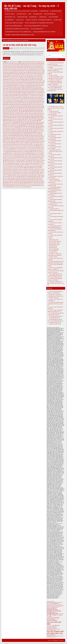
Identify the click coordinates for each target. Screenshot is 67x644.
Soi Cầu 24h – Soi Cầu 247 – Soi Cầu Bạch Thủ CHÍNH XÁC (39, 20)
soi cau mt (36, 169)
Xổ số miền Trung (24, 185)
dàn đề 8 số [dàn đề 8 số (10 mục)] (49, 608)
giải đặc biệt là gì (23, 107)
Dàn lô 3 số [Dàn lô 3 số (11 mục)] (49, 607)
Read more (7, 58)
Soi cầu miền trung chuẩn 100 (12, 168)
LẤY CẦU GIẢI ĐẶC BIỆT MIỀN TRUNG (14, 135)
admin (11, 48)
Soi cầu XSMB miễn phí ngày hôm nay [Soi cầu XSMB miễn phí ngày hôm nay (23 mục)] (55, 632)
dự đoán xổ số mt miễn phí (17, 102)
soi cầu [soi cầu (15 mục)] (49, 627)
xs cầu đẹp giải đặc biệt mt (34, 185)
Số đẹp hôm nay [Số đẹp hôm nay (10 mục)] (58, 636)
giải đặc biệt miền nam (32, 110)
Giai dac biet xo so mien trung (10, 127)
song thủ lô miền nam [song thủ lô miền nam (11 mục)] (51, 636)
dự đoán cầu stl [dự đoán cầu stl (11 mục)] (54, 608)
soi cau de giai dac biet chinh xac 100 (11, 150)
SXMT (39, 177)
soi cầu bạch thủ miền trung (37, 147)
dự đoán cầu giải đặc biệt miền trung (29, 87)
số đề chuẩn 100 (28, 144)
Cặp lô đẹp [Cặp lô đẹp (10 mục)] (59, 605)
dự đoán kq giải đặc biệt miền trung (30, 93)
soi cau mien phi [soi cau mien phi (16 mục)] (52, 620)
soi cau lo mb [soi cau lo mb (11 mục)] (57, 618)
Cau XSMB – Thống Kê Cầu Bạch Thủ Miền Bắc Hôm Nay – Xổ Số (19, 35)
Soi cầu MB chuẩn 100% (56, 11)
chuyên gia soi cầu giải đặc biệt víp (27, 85)
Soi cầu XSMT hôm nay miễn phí (20, 174)
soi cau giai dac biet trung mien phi (31, 163)
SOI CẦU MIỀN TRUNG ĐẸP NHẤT (27, 168)
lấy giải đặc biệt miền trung (29, 135)
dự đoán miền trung (9, 96)
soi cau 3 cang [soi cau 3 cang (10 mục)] (61, 614)
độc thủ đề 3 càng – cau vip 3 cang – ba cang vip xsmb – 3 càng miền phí (31, 7)
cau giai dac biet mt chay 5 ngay (32, 75)
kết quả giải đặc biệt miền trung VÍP (34, 132)
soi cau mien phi (9, 166)
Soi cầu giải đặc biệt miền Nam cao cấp (22, 156)
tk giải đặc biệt (30, 181)
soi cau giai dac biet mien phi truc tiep (18, 157)
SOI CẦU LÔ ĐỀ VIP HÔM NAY (22, 165)
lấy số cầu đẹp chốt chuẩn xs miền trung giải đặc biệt (21, 137)
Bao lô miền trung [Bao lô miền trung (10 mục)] (50, 605)
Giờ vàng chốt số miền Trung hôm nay (14, 129)
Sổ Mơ (30, 14)
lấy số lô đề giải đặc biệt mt (21, 138)
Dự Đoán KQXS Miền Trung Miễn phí (20, 94)
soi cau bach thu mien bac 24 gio (23, 147)
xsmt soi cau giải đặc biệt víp (24, 187)
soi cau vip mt (23, 172)
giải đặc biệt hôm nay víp (13, 107)
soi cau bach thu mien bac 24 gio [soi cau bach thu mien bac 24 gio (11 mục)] (53, 617)
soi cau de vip (24, 150)
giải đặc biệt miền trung (13, 112)
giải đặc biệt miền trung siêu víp (10, 119)
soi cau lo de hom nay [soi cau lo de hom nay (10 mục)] (50, 618)
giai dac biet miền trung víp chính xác (23, 121)
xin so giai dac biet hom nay (37, 184)
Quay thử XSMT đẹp (11, 143)
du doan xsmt (27, 102)
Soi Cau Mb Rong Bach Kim (37, 29)
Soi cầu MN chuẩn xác (22, 14)
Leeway (62, 640)
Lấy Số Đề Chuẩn (33, 17)
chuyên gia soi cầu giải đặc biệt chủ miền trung (29, 84)
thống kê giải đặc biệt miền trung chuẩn (32, 180)
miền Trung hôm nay (39, 140)
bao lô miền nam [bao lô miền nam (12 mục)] (55, 604)
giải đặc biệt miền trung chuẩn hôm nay (15, 115)
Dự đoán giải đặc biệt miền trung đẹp (18, 90)
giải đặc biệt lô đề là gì (30, 109)
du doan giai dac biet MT (30, 91)
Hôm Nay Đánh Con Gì (10, 17)
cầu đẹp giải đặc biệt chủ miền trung (17, 72)
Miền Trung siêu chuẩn (8, 141)
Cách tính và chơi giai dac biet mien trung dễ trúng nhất (25, 69)
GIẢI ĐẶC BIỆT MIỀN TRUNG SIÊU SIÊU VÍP (34, 118)
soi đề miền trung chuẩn (34, 174)
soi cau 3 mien (23, 146)
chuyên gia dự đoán (21, 82)
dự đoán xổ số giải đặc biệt (23, 97)
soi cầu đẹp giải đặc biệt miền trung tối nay (13, 152)
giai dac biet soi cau (14, 125)
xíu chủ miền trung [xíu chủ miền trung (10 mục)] (50, 637)
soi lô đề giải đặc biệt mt (32, 177)
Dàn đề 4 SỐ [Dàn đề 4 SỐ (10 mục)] (54, 607)
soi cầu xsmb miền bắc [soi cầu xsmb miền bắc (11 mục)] (51, 630)
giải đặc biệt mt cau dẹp (18, 124)
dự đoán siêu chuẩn (19, 96)
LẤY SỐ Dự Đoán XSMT (39, 137)
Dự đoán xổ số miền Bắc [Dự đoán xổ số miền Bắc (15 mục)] (54, 611)
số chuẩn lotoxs (19, 143)
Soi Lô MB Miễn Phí (9, 20)
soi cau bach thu (11, 147)
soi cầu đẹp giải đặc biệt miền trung (35, 150)
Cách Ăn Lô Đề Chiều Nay (50, 14)
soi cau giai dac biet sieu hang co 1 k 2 (14, 163)
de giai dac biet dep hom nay (14, 87)
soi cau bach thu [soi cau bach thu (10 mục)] (49, 616)
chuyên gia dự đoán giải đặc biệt (10, 84)
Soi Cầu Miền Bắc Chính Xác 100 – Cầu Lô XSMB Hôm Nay (18, 32)
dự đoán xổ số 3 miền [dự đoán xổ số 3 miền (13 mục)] (52, 610)
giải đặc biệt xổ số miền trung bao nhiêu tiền (27, 127)
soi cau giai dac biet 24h (16, 153)
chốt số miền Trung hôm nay (9, 82)
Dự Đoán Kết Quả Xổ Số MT (16, 93)
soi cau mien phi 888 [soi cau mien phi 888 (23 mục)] (54, 623)
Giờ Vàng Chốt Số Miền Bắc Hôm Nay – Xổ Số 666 (44, 32)
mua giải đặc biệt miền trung (20, 141)
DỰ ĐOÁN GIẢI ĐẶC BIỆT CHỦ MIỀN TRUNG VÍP (20, 88)
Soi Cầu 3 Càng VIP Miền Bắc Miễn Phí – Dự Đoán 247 (36, 26)
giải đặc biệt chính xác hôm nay (30, 104)
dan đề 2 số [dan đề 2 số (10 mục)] (49, 606)
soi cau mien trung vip (17, 169)
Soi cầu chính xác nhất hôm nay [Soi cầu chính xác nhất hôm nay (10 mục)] (52, 628)
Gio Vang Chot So (20, 20)
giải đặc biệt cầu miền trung (16, 104)
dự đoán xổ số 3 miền (37, 96)
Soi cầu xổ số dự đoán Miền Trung (34, 172)
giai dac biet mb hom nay (9, 110)
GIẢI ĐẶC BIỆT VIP (23, 125)
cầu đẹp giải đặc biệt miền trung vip (34, 72)
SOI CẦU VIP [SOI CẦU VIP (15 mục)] (56, 626)
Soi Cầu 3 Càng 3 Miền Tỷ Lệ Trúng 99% (14, 23)
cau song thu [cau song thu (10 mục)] (55, 605)
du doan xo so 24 (27, 96)
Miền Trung (20, 140)
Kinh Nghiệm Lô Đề (38, 14)
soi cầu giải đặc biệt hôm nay (31, 154)
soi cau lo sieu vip (34, 165)
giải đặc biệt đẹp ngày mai (17, 106)
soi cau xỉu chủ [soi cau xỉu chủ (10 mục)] (49, 626)
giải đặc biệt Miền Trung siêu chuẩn (16, 118)
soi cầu (12, 146)
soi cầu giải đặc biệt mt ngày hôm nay (24, 162)
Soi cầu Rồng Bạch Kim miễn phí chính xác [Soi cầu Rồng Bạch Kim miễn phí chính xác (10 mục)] (54, 629)
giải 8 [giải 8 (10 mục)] (56, 612)
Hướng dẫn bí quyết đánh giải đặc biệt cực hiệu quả (23, 131)
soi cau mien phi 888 (18, 166)
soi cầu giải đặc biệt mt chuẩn (32, 160)
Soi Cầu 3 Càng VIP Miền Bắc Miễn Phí (14, 26)
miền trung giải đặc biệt (28, 140)
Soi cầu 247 (16, 146)
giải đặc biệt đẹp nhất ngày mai (31, 106)
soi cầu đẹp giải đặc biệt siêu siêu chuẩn (32, 152)
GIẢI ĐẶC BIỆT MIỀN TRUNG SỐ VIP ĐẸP (27, 119)
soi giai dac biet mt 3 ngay (35, 175)
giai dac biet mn (38, 122)
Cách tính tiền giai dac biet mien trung (35, 68)
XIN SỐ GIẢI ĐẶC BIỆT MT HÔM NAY (11, 185)
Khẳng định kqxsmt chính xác (30, 134)
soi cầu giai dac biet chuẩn (18, 154)
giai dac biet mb (39, 109)
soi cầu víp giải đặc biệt (33, 171)
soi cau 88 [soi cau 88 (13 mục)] (60, 615)
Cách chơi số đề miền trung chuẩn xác (22, 66)
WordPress (55, 640)
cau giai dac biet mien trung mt (17, 75)
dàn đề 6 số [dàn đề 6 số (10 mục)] (58, 607)
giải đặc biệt (30, 103)
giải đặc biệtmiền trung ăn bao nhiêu (22, 128)
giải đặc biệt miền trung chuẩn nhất (33, 115)
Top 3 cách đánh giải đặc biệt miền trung (26, 182)
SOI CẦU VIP (15, 171)
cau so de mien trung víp (17, 77)
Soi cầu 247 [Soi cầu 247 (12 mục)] (54, 627)
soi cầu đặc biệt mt (22, 149)
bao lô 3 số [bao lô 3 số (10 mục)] (49, 604)
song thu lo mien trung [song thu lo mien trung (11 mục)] (51, 635)
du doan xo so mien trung (13, 100)
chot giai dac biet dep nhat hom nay (13, 81)
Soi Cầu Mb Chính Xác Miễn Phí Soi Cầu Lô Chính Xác (17, 29)
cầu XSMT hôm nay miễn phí (17, 78)
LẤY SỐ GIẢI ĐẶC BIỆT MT (9, 138)
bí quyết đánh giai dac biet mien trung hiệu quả (30, 65)
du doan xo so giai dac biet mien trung (14, 99)
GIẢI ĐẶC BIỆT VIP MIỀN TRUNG (35, 125)
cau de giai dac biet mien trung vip (32, 71)
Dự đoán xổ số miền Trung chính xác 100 (29, 100)
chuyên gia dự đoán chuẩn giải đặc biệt (35, 82)
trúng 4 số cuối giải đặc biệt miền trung (21, 184)
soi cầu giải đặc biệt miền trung (35, 157)
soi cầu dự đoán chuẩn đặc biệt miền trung (20, 45)
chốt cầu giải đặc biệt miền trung (31, 78)
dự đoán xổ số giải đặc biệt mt (30, 99)
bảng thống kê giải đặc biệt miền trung (30, 62)
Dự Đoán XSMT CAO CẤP (36, 102)
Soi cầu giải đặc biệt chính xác (29, 153)
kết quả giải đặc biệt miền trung (18, 132)
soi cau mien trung (27, 166)
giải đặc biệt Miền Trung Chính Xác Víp (24, 113)
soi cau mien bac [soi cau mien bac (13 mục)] (51, 619)
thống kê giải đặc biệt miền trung (15, 180)
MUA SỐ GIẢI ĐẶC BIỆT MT (33, 141)
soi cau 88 (29, 146)
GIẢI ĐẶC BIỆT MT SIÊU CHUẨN (31, 124)
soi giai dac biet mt (24, 175)
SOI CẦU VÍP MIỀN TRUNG (13, 172)
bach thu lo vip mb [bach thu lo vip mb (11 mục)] (50, 602)
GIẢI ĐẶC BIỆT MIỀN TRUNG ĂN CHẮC (27, 112)
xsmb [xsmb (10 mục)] (62, 636)
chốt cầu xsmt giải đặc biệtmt (21, 79)
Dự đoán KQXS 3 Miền (22, 17)
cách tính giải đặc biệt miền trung (18, 68)
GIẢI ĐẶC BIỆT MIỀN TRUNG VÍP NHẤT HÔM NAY (23, 122)
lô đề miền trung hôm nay (11, 140)
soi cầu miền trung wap (28, 169)
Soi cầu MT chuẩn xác (10, 14)
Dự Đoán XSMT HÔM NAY (20, 103)
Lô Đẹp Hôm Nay (43, 17)
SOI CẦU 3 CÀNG (58, 20)
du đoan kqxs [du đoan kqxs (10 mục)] (62, 606)
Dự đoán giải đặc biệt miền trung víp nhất (15, 91)
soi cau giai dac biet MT (19, 160)
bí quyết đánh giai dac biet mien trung (25, 63)
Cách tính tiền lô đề (7, 69)
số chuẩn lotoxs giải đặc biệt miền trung (33, 143)
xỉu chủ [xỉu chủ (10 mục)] (55, 637)
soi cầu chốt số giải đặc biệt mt (10, 149)
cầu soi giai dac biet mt (28, 77)
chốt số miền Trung (40, 81)
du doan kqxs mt (32, 94)
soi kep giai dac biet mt (20, 177)
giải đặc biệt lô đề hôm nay (18, 109)
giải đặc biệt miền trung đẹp (24, 116)
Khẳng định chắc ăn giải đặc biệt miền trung (13, 134)
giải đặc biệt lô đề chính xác (34, 107)
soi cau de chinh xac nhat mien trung (35, 149)
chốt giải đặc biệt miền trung (29, 81)
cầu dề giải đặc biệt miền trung (17, 71)
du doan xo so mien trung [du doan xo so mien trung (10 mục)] (55, 606)
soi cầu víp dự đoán (23, 171)
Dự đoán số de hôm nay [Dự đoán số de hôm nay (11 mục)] (52, 609)
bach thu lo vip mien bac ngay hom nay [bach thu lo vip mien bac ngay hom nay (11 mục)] (54, 603)
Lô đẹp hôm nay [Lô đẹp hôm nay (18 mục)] (53, 613)
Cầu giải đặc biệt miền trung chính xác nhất (26, 74)
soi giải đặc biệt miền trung (13, 175)
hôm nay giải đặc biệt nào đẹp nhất (31, 129)
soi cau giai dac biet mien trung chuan (28, 159)
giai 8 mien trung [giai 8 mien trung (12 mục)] (51, 612)
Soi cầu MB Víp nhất (44, 11)
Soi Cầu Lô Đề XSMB (53, 17)
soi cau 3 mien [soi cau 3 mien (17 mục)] (52, 615)
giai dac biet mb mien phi (20, 110)
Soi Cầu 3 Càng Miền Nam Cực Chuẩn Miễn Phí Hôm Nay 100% (39, 23)
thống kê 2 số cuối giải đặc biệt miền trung (20, 178)
